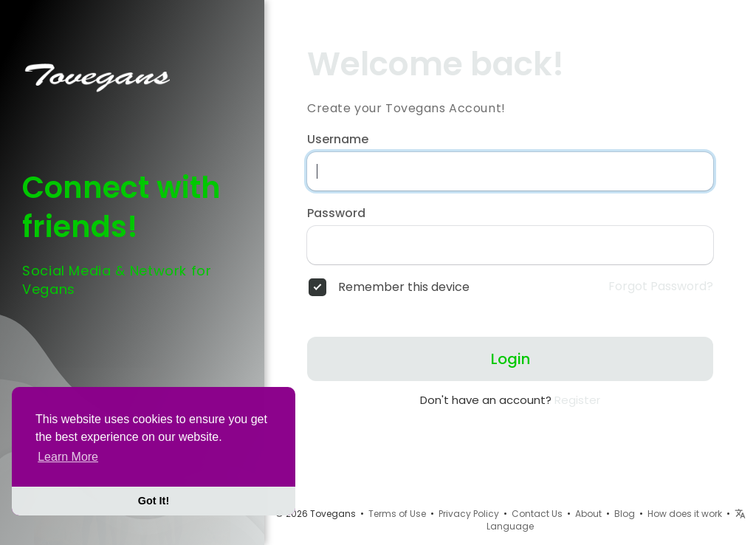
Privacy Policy (469, 514)
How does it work (685, 514)
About (588, 514)
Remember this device (404, 287)
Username (338, 140)
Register (577, 400)
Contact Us (537, 514)
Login (511, 359)
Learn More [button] (68, 457)
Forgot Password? (661, 287)
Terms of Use (397, 514)
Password (336, 213)
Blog (625, 514)
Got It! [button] (154, 501)
